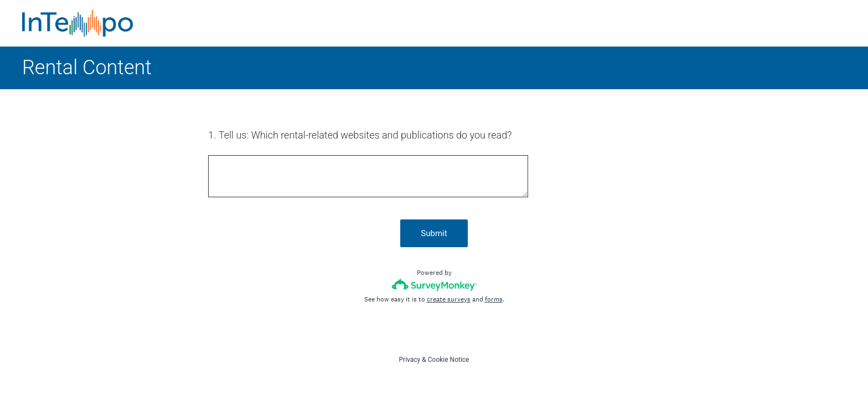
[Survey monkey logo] (434, 285)
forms (494, 299)
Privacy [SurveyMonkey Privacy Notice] (410, 360)
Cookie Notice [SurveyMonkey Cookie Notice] (449, 360)
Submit (434, 233)
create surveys (449, 299)
